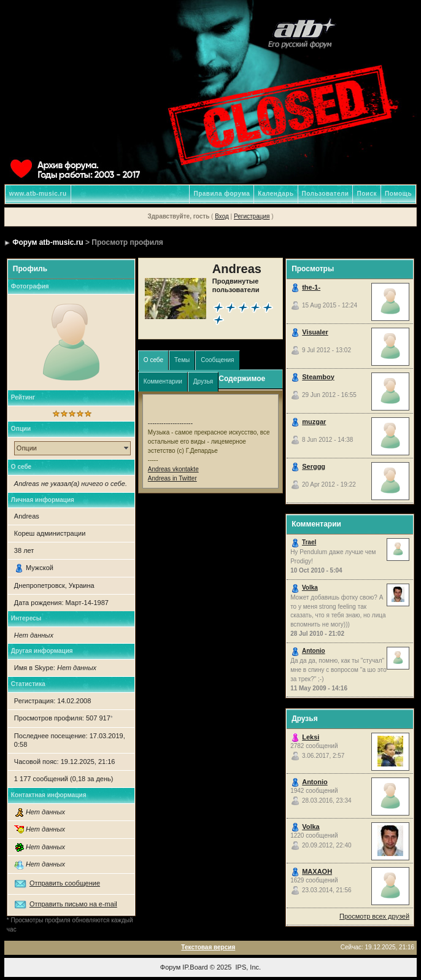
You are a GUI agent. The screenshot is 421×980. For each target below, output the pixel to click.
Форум (170, 967)
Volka (310, 588)
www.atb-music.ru (38, 194)
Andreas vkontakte (173, 469)
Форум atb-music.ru (48, 242)
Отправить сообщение (65, 883)
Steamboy (318, 377)
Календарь (276, 194)
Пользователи (326, 194)
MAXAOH (317, 871)
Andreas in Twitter (172, 478)
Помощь (398, 194)
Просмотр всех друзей (374, 916)
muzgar (314, 422)
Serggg (314, 466)
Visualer (315, 332)
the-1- (311, 287)
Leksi (311, 737)
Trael (309, 542)
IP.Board (195, 967)
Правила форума (222, 194)
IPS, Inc (248, 967)
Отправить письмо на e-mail (73, 904)
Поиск (367, 194)
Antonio (314, 651)
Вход (222, 216)
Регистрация (252, 216)
